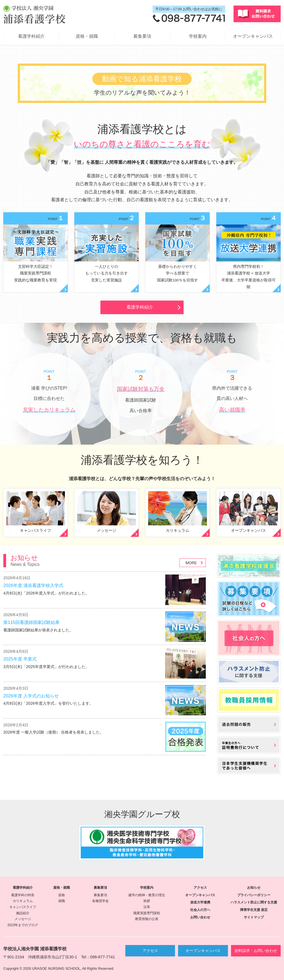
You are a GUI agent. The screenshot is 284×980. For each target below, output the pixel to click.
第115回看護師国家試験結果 (31, 622)
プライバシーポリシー (254, 895)
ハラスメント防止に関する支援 (254, 902)
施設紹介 (23, 913)
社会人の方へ (200, 910)
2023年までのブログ (23, 925)
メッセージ (23, 919)
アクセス (200, 888)
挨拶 (147, 901)
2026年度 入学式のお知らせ (31, 696)
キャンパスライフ (23, 907)
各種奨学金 (100, 901)
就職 (62, 901)
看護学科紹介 (31, 36)
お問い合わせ (200, 917)
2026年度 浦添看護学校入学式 (33, 585)
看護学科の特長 (23, 895)
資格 (62, 895)
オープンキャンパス (253, 36)
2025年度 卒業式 (20, 659)
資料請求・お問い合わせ (256, 951)
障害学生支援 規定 (254, 910)
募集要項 (142, 36)
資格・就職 (87, 36)
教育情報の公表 (147, 919)
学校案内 (198, 36)
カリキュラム (23, 901)
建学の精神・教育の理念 (147, 895)
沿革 (147, 907)
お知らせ (254, 888)
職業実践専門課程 (147, 913)
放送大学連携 (200, 902)
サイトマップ (254, 917)
